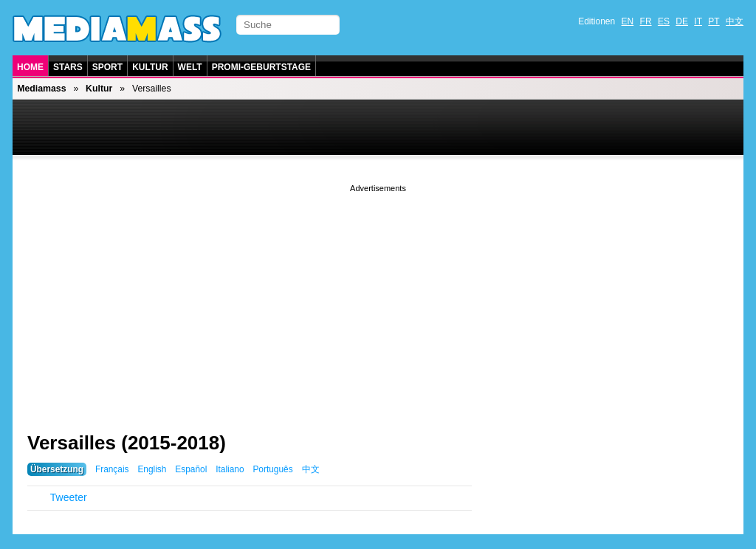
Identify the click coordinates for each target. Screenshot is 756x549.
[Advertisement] (378, 299)
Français (112, 469)
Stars (68, 67)
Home (30, 67)
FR (646, 21)
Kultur (150, 67)
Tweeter (69, 497)
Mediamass (41, 89)
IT (698, 21)
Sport (107, 67)
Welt (190, 67)
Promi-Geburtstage (261, 67)
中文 (735, 21)
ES (664, 21)
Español (191, 469)
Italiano (230, 469)
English (152, 469)
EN (628, 21)
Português (272, 469)
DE (682, 21)
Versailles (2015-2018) (127, 443)
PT (714, 21)
